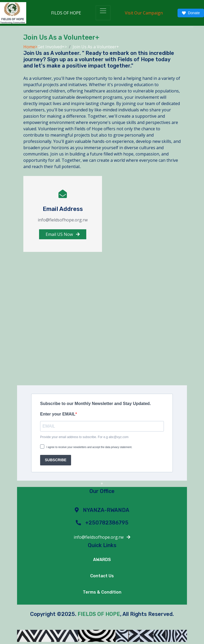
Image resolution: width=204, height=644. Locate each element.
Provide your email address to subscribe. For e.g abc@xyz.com (84, 437)
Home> (30, 47)
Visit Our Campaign (144, 13)
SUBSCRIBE (56, 460)
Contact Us (102, 576)
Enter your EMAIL (58, 414)
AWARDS (102, 560)
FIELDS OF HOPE (99, 614)
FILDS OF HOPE (66, 13)
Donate (191, 13)
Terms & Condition (102, 592)
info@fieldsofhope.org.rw (102, 537)
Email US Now (63, 234)
